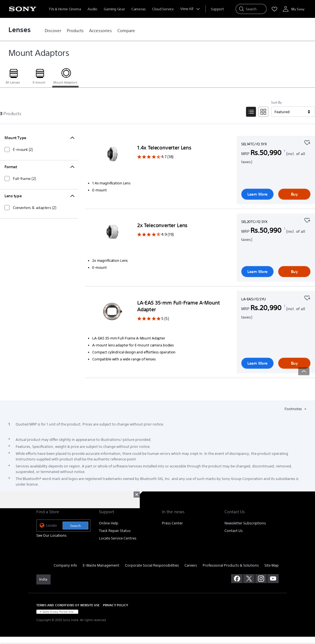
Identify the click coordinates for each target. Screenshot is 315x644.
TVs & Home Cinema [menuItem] (65, 9)
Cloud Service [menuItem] (163, 9)
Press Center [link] (172, 523)
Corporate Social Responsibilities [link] (152, 565)
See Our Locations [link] (51, 535)
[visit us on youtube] (273, 579)
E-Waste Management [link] (101, 565)
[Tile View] (263, 112)
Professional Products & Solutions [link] (231, 565)
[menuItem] (217, 9)
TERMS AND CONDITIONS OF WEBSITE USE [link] (68, 605)
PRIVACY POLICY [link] (115, 605)
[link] (53, 31)
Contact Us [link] (234, 531)
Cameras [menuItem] (138, 9)
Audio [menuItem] (92, 9)
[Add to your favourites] (307, 142)
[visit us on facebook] (237, 579)
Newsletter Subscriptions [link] (245, 523)
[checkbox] (18, 149)
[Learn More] (112, 158)
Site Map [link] (272, 565)
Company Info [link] (65, 565)
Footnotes (294, 409)
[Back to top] (304, 371)
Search (75, 526)
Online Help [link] (109, 523)
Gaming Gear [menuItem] (114, 9)
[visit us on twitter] (249, 579)
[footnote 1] (285, 151)
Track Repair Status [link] (115, 531)
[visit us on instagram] (261, 579)
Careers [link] (191, 565)
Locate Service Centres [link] (118, 538)
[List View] (251, 112)
